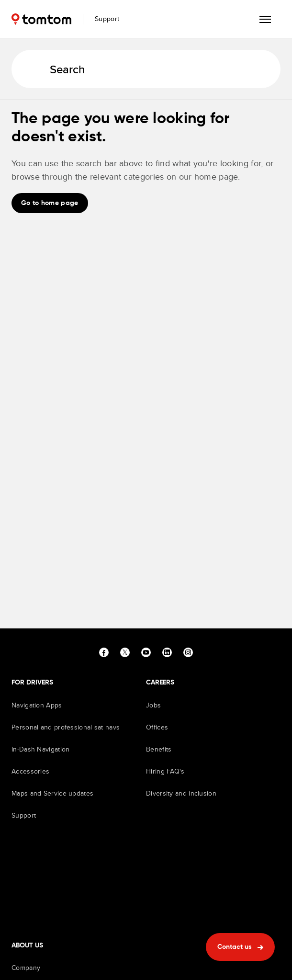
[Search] (146, 69)
